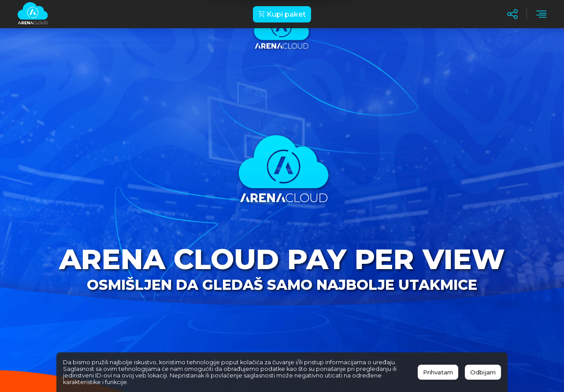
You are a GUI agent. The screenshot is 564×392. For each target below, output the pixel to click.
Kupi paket (282, 14)
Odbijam (483, 372)
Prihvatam (438, 372)
